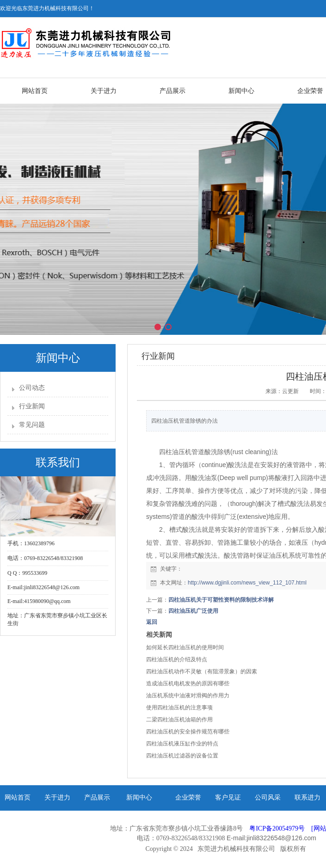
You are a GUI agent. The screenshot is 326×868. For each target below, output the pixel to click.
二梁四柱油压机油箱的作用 (179, 720)
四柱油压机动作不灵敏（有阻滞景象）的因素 (202, 671)
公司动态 (32, 388)
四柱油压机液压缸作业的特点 (182, 744)
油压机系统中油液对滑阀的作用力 (188, 696)
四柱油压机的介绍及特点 (177, 659)
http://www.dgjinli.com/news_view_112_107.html (247, 583)
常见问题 (32, 425)
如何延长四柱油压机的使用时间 (185, 647)
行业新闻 (32, 406)
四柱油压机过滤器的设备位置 (182, 756)
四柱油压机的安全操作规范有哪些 (188, 732)
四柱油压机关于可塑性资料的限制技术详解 (221, 600)
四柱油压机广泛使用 (193, 611)
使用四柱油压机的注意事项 (179, 708)
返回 (152, 622)
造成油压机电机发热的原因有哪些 (188, 683)
